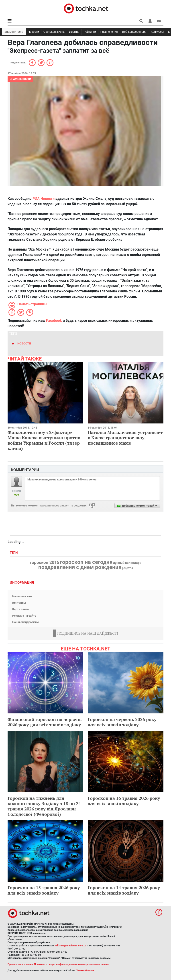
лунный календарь (127, 563)
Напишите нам (22, 596)
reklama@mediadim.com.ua (71, 946)
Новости (33, 32)
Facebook (54, 321)
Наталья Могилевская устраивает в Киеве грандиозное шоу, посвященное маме (125, 438)
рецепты (127, 568)
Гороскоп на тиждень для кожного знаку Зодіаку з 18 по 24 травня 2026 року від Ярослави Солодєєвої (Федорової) (44, 806)
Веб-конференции (134, 32)
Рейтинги (90, 32)
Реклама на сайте (24, 616)
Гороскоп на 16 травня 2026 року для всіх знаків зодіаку (124, 801)
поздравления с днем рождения (80, 567)
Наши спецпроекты (25, 622)
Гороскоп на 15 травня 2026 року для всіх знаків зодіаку (44, 890)
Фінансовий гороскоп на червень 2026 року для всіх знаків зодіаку (45, 722)
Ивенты (74, 32)
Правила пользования (20, 964)
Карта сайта (20, 609)
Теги (14, 553)
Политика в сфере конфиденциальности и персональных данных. (72, 964)
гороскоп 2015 (45, 563)
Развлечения (109, 32)
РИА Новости (44, 199)
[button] (150, 21)
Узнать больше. (85, 971)
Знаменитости (14, 32)
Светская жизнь (54, 32)
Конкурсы (157, 32)
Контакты (19, 603)
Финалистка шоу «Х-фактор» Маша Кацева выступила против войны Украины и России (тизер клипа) (44, 440)
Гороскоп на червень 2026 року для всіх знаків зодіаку (122, 722)
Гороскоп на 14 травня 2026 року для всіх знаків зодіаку (124, 890)
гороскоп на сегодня (86, 562)
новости (24, 343)
